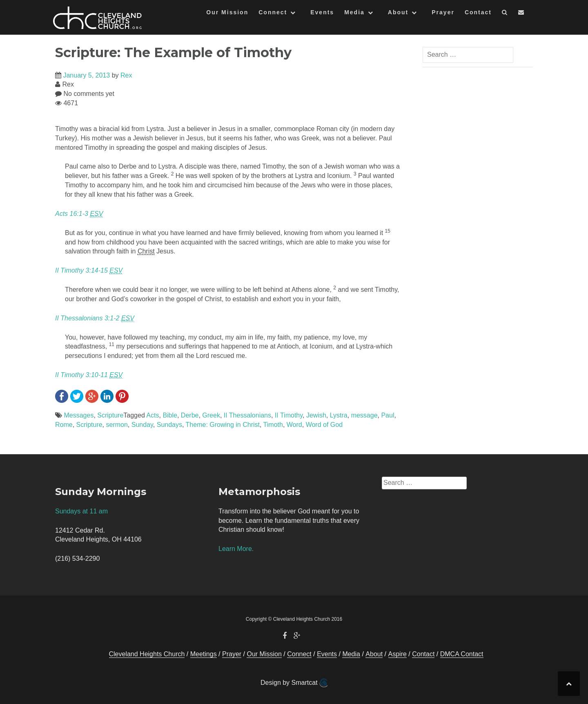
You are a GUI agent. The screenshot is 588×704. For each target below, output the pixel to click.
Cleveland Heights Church (147, 654)
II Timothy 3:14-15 (89, 271)
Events (322, 12)
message (364, 415)
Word (294, 425)
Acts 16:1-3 (79, 214)
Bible (170, 415)
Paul (388, 415)
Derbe (190, 415)
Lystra (339, 415)
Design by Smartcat (294, 683)
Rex (126, 75)
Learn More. (236, 549)
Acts (153, 415)
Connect (273, 12)
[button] (505, 14)
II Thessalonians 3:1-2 (95, 318)
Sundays (169, 425)
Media (354, 12)
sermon (117, 425)
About (398, 12)
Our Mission (227, 12)
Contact (478, 12)
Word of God (324, 425)
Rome (64, 425)
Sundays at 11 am (81, 511)
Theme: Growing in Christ (223, 425)
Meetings (204, 654)
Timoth (273, 425)
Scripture (110, 415)
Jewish (316, 415)
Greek (211, 415)
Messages (79, 415)
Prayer (443, 12)
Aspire (398, 654)
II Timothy (289, 415)
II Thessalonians (247, 415)
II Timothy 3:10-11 (89, 375)
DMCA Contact (462, 654)
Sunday (142, 425)
